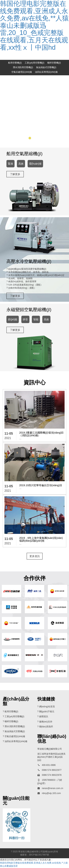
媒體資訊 (44, 717)
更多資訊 (35, 556)
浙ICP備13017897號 (39, 855)
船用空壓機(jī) (15, 63)
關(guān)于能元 (47, 712)
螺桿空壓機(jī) (54, 63)
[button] (25, 138)
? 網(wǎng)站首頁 (46, 707)
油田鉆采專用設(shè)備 (46, 72)
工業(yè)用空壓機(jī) (34, 63)
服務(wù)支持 (46, 722)
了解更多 (15, 174)
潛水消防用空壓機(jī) (23, 67)
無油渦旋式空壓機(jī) (46, 67)
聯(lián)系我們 (46, 727)
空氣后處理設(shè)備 (22, 72)
